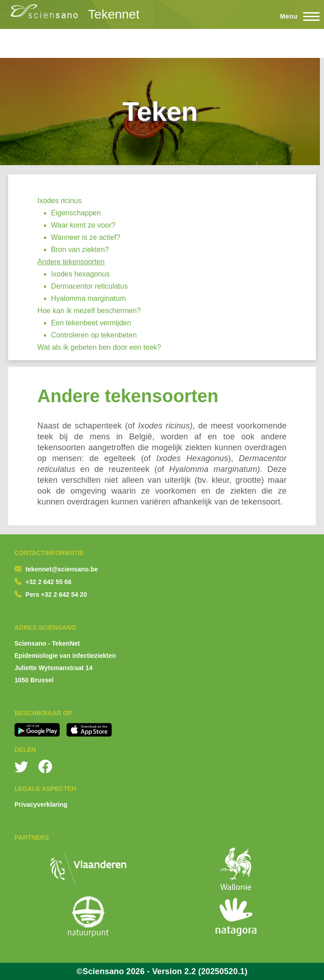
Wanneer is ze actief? (86, 237)
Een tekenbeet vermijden (91, 323)
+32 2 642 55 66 (48, 582)
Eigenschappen (76, 213)
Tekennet (114, 14)
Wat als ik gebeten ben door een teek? (99, 347)
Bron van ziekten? (80, 250)
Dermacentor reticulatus (90, 286)
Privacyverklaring (41, 804)
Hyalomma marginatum (88, 298)
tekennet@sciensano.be (62, 569)
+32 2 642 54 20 (64, 595)
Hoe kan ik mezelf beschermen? (89, 311)
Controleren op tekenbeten (94, 335)
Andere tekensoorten (71, 262)
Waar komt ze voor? (83, 225)
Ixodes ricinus (60, 201)
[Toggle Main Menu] (296, 16)
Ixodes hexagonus (81, 274)
